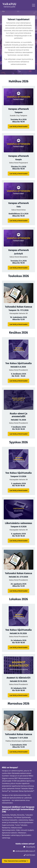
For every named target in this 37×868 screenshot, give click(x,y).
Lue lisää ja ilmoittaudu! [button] (18, 126)
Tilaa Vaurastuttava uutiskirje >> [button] (16, 861)
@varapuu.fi (31, 851)
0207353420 (31, 855)
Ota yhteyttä (30, 847)
